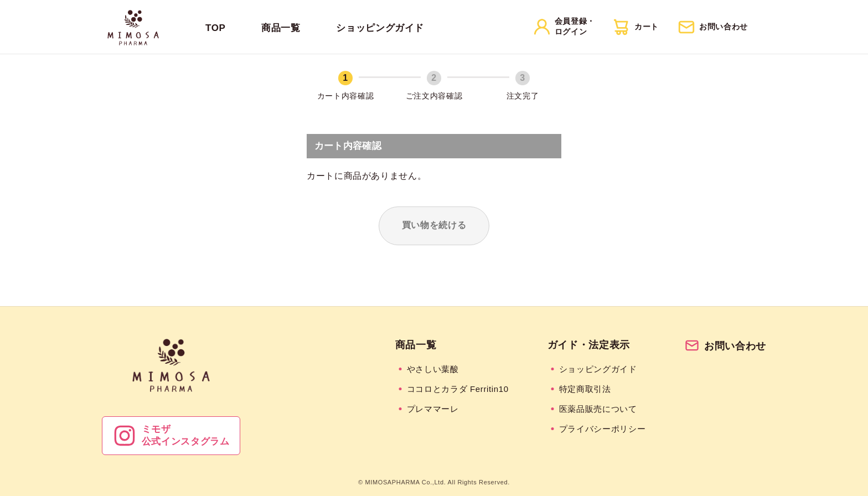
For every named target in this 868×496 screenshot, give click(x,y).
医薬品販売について (598, 409)
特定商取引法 (585, 389)
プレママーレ (433, 409)
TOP (216, 28)
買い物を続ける (434, 225)
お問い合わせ (725, 346)
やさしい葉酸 (433, 369)
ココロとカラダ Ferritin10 (458, 389)
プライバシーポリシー (602, 429)
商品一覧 (281, 28)
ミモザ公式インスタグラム (171, 436)
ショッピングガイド (380, 28)
